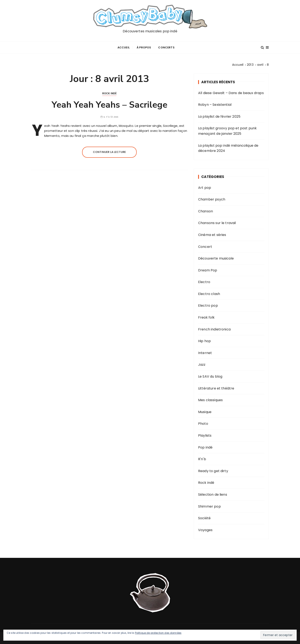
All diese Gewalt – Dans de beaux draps (231, 92)
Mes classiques (210, 399)
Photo (203, 423)
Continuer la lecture (109, 152)
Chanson (206, 211)
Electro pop (208, 305)
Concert (205, 246)
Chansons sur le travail (217, 222)
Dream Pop (208, 270)
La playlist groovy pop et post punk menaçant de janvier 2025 (227, 130)
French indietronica (214, 329)
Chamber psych (212, 199)
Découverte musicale (216, 258)
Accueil (124, 47)
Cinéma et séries (212, 234)
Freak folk (206, 317)
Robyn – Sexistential (215, 104)
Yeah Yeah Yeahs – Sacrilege (109, 104)
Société (204, 517)
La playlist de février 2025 (219, 116)
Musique (205, 411)
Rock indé (109, 93)
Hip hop (204, 340)
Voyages (205, 529)
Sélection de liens (213, 494)
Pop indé (205, 447)
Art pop (205, 187)
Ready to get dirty (213, 470)
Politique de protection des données (158, 633)
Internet (205, 352)
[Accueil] (238, 64)
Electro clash (209, 293)
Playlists (205, 435)
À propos (144, 47)
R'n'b (202, 458)
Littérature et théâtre (216, 388)
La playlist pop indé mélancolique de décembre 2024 (228, 148)
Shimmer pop (209, 506)
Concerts (166, 47)
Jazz (202, 364)
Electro (204, 281)
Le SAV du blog (210, 376)
